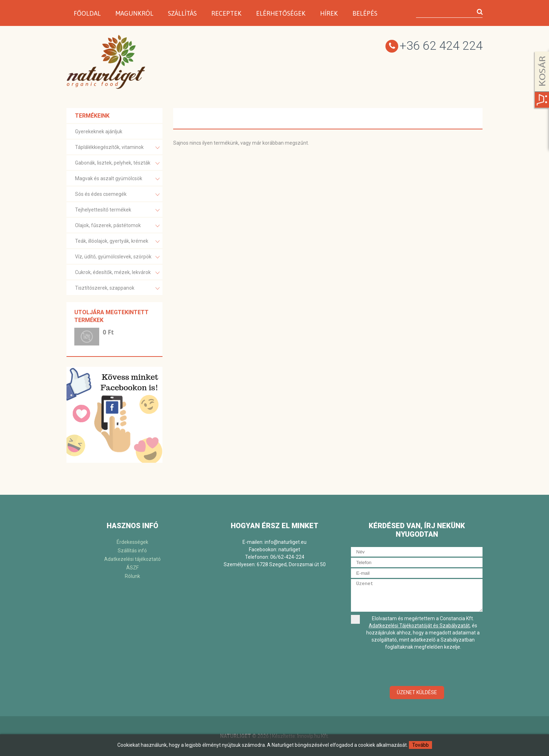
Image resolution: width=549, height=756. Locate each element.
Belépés (365, 13)
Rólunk (132, 576)
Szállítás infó (132, 551)
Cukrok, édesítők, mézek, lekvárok (117, 273)
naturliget (289, 549)
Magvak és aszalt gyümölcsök (117, 179)
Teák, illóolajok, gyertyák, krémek (117, 242)
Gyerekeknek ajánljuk (99, 132)
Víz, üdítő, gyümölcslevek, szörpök (117, 257)
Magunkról (134, 13)
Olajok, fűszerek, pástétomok (117, 226)
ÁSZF (132, 568)
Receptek (226, 13)
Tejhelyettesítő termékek (117, 210)
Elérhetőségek (281, 13)
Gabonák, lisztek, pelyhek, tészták (117, 163)
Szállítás (182, 13)
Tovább (420, 745)
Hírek (329, 13)
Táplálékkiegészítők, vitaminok (117, 148)
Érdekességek (132, 542)
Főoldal (87, 13)
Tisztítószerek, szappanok (117, 288)
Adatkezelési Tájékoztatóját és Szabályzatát (419, 626)
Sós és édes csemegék (117, 195)
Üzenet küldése (417, 692)
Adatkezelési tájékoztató (132, 559)
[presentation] (417, 669)
